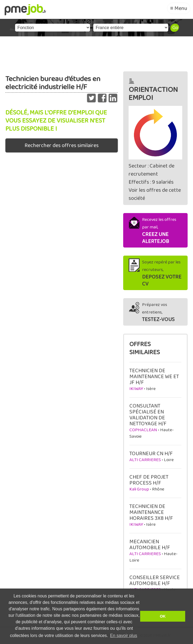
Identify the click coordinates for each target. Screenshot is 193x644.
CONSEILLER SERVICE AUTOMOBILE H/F (155, 580)
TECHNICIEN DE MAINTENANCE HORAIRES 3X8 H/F (151, 512)
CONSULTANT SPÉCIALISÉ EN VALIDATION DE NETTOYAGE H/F (148, 415)
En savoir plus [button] (124, 636)
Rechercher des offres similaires (62, 145)
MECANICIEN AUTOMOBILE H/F (150, 545)
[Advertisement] (96, 53)
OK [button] (163, 616)
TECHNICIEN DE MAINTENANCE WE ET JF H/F (154, 377)
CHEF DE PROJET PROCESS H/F (149, 480)
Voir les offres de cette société (155, 194)
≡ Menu (179, 8)
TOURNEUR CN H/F (151, 454)
